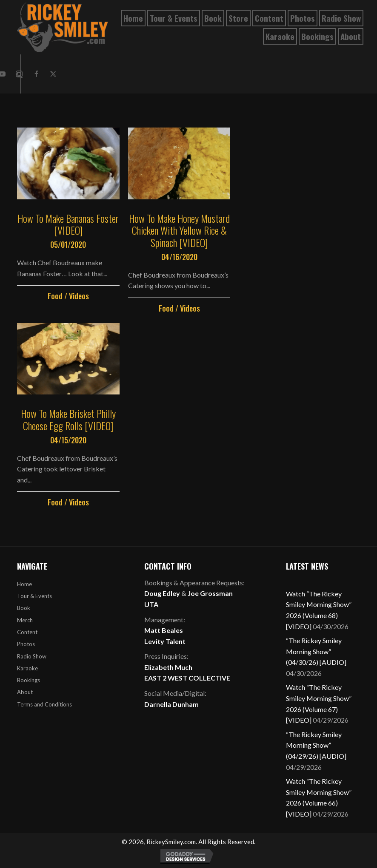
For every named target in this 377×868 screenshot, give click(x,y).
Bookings (29, 680)
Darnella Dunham (171, 704)
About (25, 692)
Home (24, 584)
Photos (26, 644)
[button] (36, 74)
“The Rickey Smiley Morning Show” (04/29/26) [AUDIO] (316, 745)
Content (27, 632)
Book (24, 608)
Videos (79, 296)
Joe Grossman (210, 593)
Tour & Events (34, 596)
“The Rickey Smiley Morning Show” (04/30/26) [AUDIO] (316, 651)
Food (55, 296)
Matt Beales (164, 630)
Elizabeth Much (168, 667)
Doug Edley (162, 593)
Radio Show (32, 656)
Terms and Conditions (44, 704)
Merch (25, 620)
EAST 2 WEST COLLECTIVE (187, 678)
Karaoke (27, 668)
